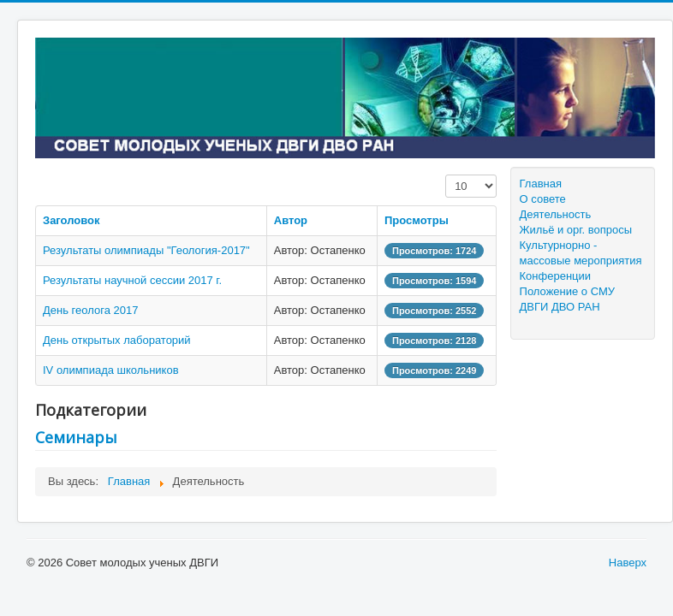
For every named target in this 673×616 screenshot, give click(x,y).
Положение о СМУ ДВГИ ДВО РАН (567, 299)
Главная (541, 184)
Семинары (76, 437)
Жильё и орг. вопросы (576, 230)
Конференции (556, 276)
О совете (543, 199)
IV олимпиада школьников (111, 370)
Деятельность (556, 214)
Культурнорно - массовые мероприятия (581, 253)
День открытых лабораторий (117, 340)
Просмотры (417, 220)
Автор (291, 220)
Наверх (628, 563)
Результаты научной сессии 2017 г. (132, 280)
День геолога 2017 (90, 310)
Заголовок (71, 220)
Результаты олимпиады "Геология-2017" (146, 250)
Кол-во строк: (446, 175)
